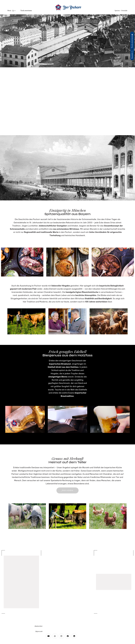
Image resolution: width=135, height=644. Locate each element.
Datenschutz (39, 626)
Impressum (39, 632)
